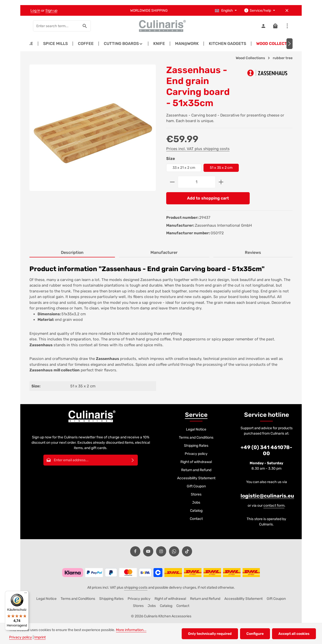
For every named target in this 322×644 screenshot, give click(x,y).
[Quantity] (197, 182)
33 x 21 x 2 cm (184, 168)
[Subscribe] (133, 460)
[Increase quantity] (221, 182)
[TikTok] (187, 551)
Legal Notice (196, 429)
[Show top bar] (287, 26)
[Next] (290, 44)
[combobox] (56, 26)
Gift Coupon (196, 486)
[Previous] (32, 44)
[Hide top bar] (287, 11)
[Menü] (26, 594)
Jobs (196, 502)
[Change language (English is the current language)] (226, 11)
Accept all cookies (294, 634)
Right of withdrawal (196, 462)
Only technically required (210, 634)
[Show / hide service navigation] (259, 11)
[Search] (85, 26)
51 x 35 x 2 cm (221, 168)
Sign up (51, 11)
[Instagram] (161, 551)
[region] (93, 132)
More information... (131, 630)
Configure (255, 634)
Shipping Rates (196, 446)
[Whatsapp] (174, 551)
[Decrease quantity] (172, 182)
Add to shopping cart (208, 198)
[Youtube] (148, 551)
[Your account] (263, 26)
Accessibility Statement (196, 478)
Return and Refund (196, 470)
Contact (196, 519)
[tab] (72, 253)
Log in (35, 11)
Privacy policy (196, 454)
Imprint (40, 637)
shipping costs (136, 588)
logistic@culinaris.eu (267, 496)
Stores (196, 494)
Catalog (196, 511)
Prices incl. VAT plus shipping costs (198, 149)
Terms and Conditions (196, 437)
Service (196, 415)
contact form (274, 506)
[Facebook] (135, 551)
